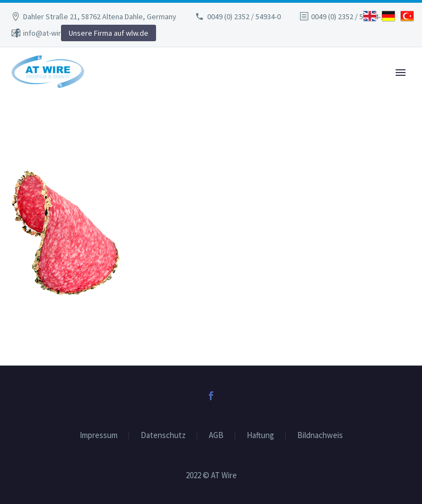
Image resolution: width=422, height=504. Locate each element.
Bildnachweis (320, 436)
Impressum (99, 436)
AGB (216, 436)
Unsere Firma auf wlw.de (109, 33)
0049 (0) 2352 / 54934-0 (244, 16)
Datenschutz (163, 436)
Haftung (260, 436)
